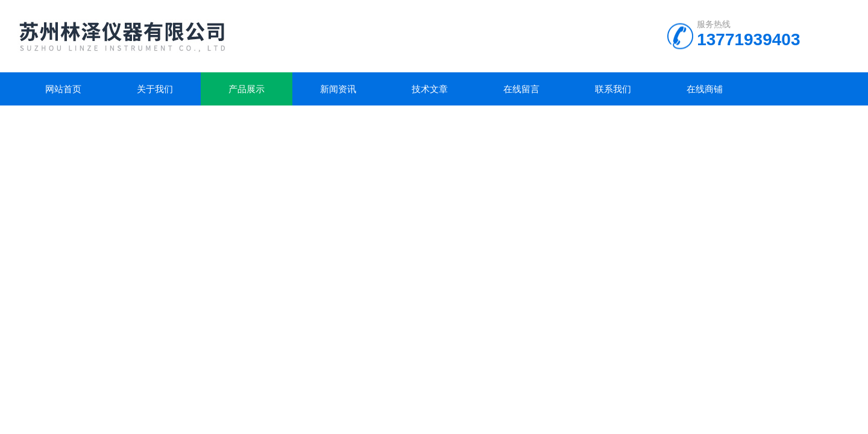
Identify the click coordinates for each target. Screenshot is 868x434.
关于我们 (155, 89)
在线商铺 (705, 89)
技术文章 (430, 89)
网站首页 (63, 89)
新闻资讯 (338, 89)
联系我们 (613, 89)
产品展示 (247, 89)
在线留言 (521, 89)
